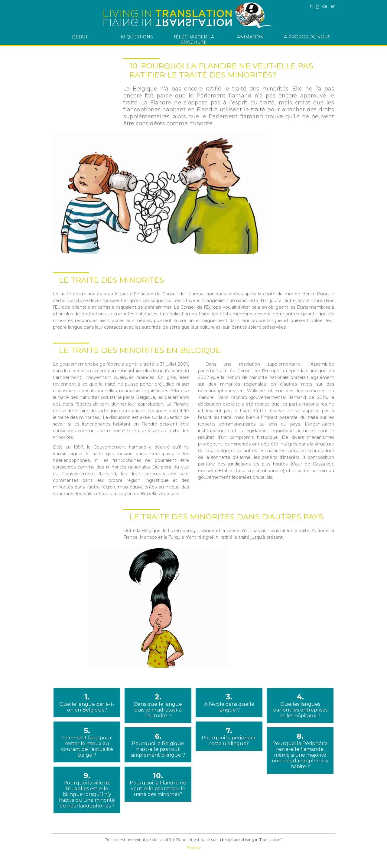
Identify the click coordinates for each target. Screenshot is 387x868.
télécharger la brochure (194, 39)
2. (158, 705)
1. (87, 703)
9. (87, 790)
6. (158, 745)
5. (87, 742)
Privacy (194, 847)
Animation (250, 37)
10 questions (137, 37)
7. (229, 736)
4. (300, 705)
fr (318, 6)
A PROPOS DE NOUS (307, 37)
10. (158, 784)
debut (80, 37)
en (333, 6)
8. (300, 751)
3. (229, 703)
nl (312, 6)
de (325, 6)
